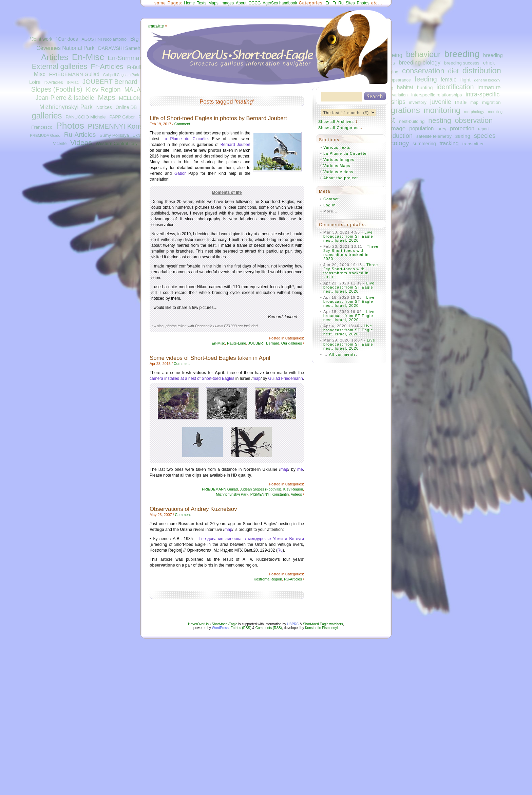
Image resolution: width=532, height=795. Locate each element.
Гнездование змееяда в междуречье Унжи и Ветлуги (252, 539)
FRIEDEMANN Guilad (74, 74)
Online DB (126, 107)
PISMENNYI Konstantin (124, 126)
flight (465, 80)
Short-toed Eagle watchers (323, 624)
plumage (395, 128)
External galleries (60, 67)
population (421, 128)
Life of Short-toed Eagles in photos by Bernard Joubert (218, 118)
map (474, 103)
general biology (487, 80)
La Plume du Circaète (185, 139)
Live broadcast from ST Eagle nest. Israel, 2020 (348, 236)
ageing (394, 55)
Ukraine (140, 135)
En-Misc (88, 57)
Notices (104, 107)
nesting (440, 120)
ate (156, 26)
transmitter (473, 144)
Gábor (180, 173)
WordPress (220, 628)
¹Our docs (67, 39)
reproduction (395, 136)
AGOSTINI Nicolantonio (104, 39)
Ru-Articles (80, 135)
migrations (401, 110)
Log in (330, 205)
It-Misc (72, 82)
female (449, 80)
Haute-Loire (236, 343)
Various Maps (337, 166)
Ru (341, 3)
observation (474, 120)
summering (424, 144)
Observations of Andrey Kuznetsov (193, 509)
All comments (343, 354)
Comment (182, 124)
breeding (462, 54)
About (241, 3)
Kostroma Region (268, 579)
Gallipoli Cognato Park (121, 75)
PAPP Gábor (122, 117)
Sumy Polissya (114, 135)
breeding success (462, 63)
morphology (474, 112)
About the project (341, 178)
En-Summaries (128, 58)
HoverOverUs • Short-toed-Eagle (213, 624)
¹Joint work (41, 39)
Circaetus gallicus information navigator (250, 64)
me (300, 469)
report (483, 129)
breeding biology (420, 63)
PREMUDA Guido (45, 135)
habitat (405, 87)
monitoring (442, 110)
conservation (423, 71)
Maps (106, 97)
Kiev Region (103, 89)
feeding (426, 79)
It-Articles (53, 82)
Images (227, 3)
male (461, 102)
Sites (350, 3)
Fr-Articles (107, 66)
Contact (331, 199)
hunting (425, 88)
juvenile (441, 102)
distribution (482, 71)
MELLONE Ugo (137, 98)
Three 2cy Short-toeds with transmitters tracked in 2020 (351, 253)
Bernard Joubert (235, 145)
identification (455, 87)
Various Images (339, 160)
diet (453, 71)
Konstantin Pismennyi (321, 628)
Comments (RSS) (269, 628)
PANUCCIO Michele (85, 117)
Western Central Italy (117, 143)
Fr (334, 3)
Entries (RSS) (241, 628)
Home (189, 3)
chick (489, 63)
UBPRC (293, 624)
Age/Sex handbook (280, 3)
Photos (70, 126)
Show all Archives (336, 122)
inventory (418, 103)
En (328, 3)
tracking (449, 143)
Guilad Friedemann (286, 378)
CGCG (254, 3)
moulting (495, 112)
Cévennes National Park (65, 48)
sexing (463, 136)
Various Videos (338, 172)
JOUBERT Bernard (110, 82)
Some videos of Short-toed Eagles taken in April (210, 358)
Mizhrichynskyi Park (66, 107)
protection (462, 128)
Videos (81, 142)
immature (489, 87)
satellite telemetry (434, 136)
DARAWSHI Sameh (119, 48)
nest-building (412, 121)
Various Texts (337, 147)
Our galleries (292, 343)
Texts (202, 3)
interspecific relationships (436, 95)
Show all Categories (338, 128)
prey (442, 129)
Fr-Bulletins (139, 67)
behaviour (423, 54)
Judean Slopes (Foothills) (261, 489)
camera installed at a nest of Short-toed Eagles (192, 378)
